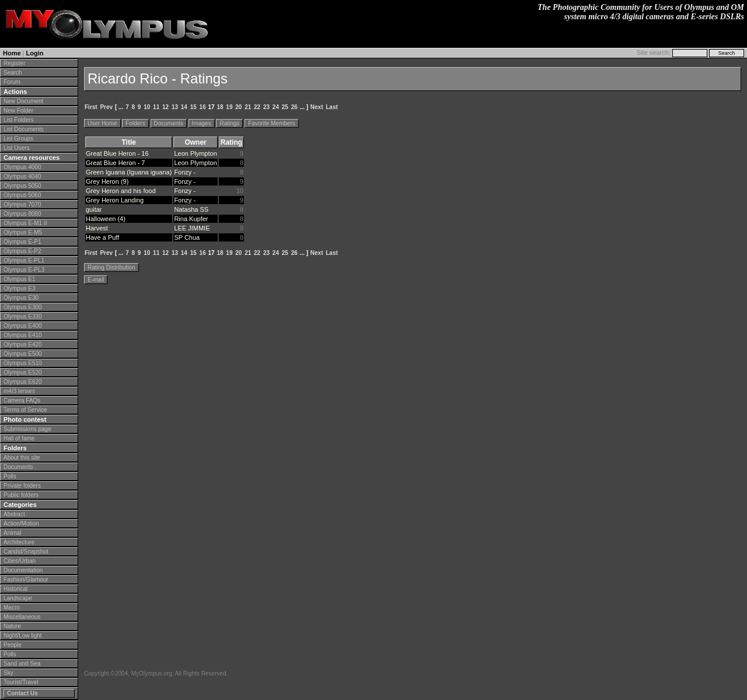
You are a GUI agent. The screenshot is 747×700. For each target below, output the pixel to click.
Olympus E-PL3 (24, 270)
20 (238, 107)
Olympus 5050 (22, 186)
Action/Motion (21, 524)
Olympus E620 (23, 382)
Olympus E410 (23, 335)
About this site (22, 458)
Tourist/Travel (21, 682)
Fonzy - (185, 172)
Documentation (23, 570)
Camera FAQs (22, 400)
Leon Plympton (195, 153)
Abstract (14, 514)
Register (14, 63)
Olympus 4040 (22, 176)
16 (203, 107)
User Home (102, 123)
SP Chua (187, 237)
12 (165, 107)
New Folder (18, 111)
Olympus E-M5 (23, 232)
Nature (12, 626)
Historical (15, 589)
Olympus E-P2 (22, 251)
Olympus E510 (23, 363)
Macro (12, 608)
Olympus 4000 (22, 167)
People (13, 645)
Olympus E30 (21, 298)
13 (175, 107)
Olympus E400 (23, 326)
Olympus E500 (23, 354)
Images (202, 123)
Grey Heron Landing (115, 200)
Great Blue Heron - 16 (117, 153)
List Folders (19, 120)
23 (266, 107)
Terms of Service (25, 410)
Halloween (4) (106, 219)
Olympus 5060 (22, 195)
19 (229, 107)
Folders (135, 123)
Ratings (229, 123)
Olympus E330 (23, 316)
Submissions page (27, 429)
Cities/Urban (20, 561)
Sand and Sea (22, 664)
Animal (13, 533)
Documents (18, 467)
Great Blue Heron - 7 (116, 163)
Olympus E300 (23, 307)
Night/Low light (23, 636)
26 (294, 107)
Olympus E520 (23, 372)
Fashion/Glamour (26, 580)
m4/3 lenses (19, 391)
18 (220, 107)
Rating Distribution (111, 267)
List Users (16, 148)
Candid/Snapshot (26, 552)
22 (257, 107)
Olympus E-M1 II (25, 223)
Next (317, 107)
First (91, 107)
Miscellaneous (22, 617)
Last (332, 107)
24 (276, 107)
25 (285, 107)
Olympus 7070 (22, 204)
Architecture (19, 542)
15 (193, 107)
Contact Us (22, 693)
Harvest (97, 228)
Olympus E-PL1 (24, 260)
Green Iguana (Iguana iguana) (129, 172)
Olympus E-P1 (22, 242)
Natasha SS (191, 209)
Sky (8, 673)
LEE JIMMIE (192, 228)
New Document (23, 101)
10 (147, 107)
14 (184, 107)
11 (156, 107)
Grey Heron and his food (121, 191)
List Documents (24, 129)
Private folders (22, 486)
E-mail (96, 280)
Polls (10, 476)
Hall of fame (19, 438)
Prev (106, 107)
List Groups (18, 139)
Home (12, 53)
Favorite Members (272, 123)
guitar (94, 209)
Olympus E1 (19, 279)
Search (13, 73)
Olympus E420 (23, 344)
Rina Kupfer (191, 219)
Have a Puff (102, 237)
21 (248, 107)
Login (35, 53)
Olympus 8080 (22, 214)
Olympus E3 (19, 288)
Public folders (21, 495)
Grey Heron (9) (107, 181)
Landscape (18, 598)
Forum (12, 82)
